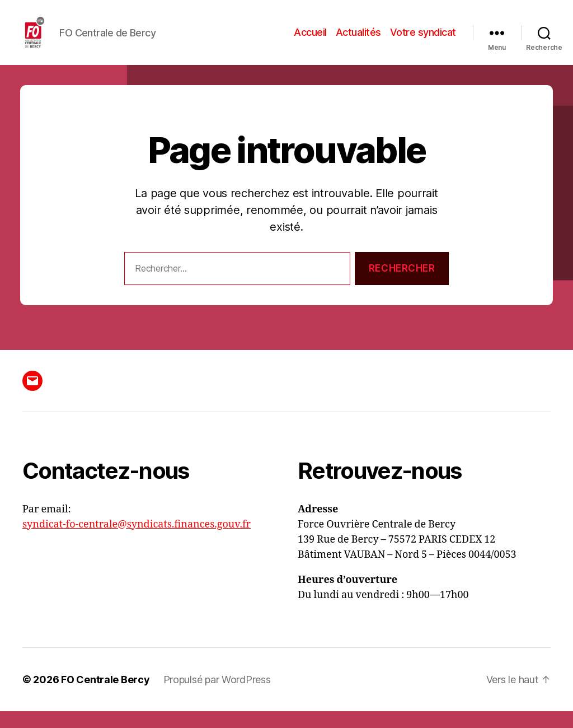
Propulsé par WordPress (217, 696)
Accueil (310, 41)
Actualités (358, 41)
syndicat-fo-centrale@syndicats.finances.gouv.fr (137, 541)
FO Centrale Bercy (105, 696)
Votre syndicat (423, 41)
